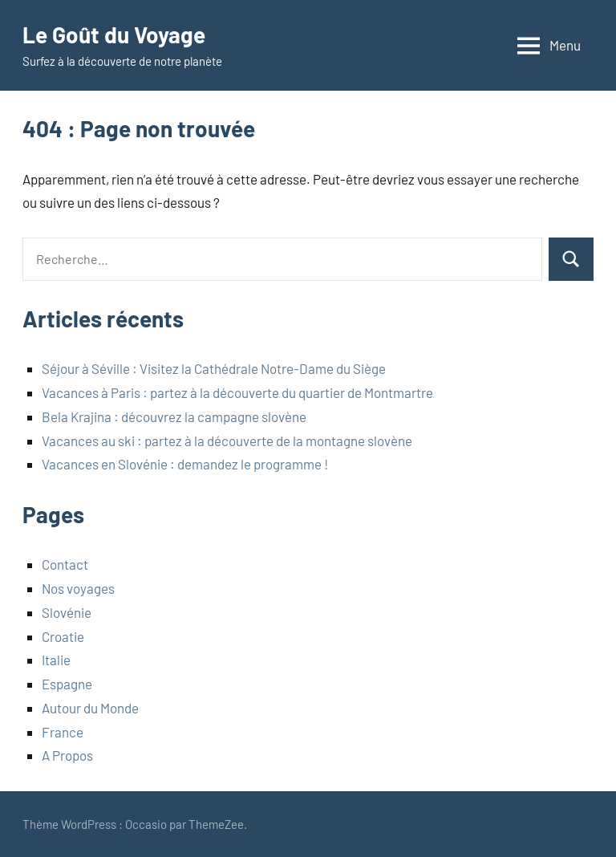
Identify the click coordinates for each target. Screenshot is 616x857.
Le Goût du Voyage (114, 35)
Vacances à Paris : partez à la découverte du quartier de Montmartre (237, 392)
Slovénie (67, 612)
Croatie (63, 636)
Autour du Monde (90, 708)
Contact (65, 564)
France (63, 732)
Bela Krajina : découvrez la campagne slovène (174, 416)
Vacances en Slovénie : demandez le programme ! (185, 464)
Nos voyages (78, 588)
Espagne (67, 684)
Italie (56, 660)
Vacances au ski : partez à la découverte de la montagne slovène (227, 441)
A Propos (67, 755)
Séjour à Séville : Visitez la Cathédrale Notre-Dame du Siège (214, 368)
